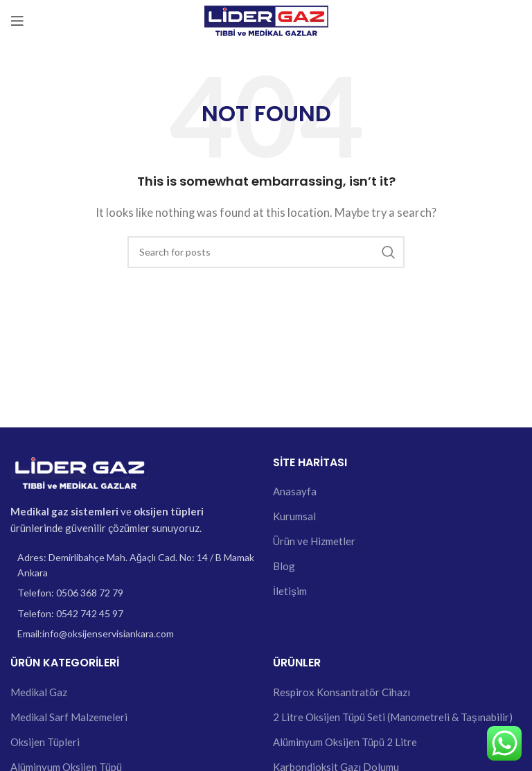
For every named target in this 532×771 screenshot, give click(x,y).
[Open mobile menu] (17, 21)
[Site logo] (266, 19)
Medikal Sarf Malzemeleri (69, 717)
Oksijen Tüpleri (45, 742)
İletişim (290, 591)
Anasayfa (295, 491)
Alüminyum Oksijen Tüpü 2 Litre (345, 742)
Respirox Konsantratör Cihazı (342, 692)
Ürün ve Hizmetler (314, 541)
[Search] (266, 252)
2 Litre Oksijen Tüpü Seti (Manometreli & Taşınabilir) (393, 717)
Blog (284, 566)
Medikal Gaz (39, 692)
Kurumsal (294, 516)
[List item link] (135, 593)
